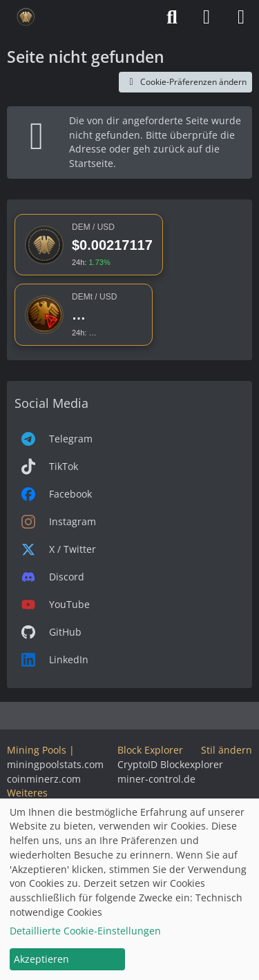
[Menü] (241, 17)
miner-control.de (156, 779)
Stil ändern (227, 750)
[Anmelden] (207, 17)
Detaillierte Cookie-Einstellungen (85, 931)
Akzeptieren (41, 959)
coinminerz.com (44, 779)
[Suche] (172, 17)
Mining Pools (37, 750)
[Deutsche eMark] (26, 17)
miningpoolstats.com (55, 764)
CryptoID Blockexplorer (170, 764)
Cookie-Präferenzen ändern (185, 82)
